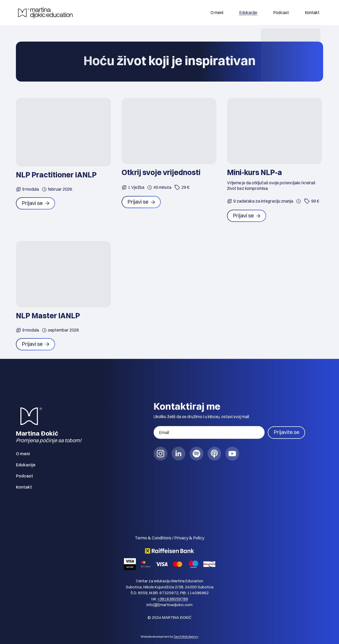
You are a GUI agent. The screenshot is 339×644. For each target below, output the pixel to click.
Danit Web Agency (186, 637)
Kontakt (312, 12)
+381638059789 (173, 599)
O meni (217, 12)
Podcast (281, 12)
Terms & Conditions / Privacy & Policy (169, 538)
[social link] (160, 454)
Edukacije (248, 12)
